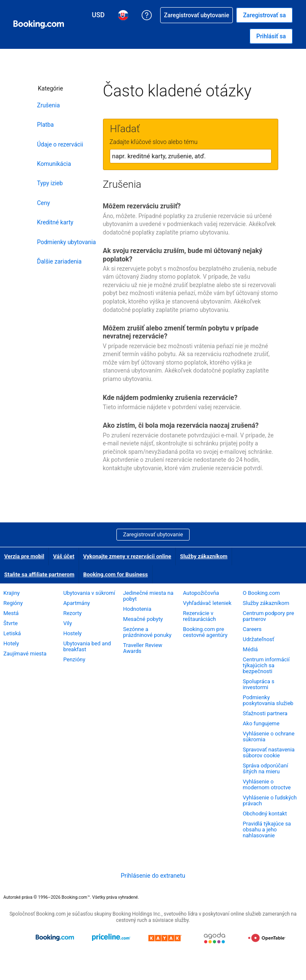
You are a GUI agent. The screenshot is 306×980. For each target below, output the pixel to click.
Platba (45, 125)
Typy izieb (50, 183)
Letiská (12, 633)
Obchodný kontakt (265, 814)
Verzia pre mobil (24, 556)
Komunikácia (54, 164)
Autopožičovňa (201, 593)
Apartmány (76, 603)
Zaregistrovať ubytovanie (153, 534)
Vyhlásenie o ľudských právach (270, 800)
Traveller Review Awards (143, 648)
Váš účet (64, 556)
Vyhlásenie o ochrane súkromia (269, 736)
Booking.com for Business (116, 574)
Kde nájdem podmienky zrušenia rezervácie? (170, 398)
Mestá (11, 613)
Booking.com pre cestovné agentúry (205, 632)
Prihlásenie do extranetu (153, 876)
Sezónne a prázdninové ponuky (147, 632)
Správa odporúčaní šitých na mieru (266, 768)
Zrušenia (48, 105)
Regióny (13, 603)
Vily (67, 623)
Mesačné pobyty (143, 619)
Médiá (251, 649)
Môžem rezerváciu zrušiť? (142, 206)
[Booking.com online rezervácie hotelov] (39, 24)
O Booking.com (261, 593)
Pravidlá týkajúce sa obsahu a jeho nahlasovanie (267, 830)
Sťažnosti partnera (265, 713)
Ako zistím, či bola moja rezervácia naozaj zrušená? (181, 425)
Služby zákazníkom (204, 556)
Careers (252, 629)
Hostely (72, 633)
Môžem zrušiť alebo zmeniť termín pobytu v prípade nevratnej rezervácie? (181, 332)
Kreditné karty (55, 222)
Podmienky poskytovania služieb (268, 700)
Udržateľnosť (259, 639)
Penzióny (74, 659)
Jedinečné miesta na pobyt (148, 596)
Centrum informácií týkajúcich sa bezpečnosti (266, 665)
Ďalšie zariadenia (59, 261)
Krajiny (12, 593)
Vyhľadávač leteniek (207, 603)
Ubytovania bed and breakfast (87, 646)
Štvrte (11, 623)
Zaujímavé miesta (25, 654)
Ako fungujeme (261, 723)
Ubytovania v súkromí (89, 593)
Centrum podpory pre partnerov (269, 616)
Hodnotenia (137, 609)
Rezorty (72, 613)
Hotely (11, 643)
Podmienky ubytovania (66, 242)
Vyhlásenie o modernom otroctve (267, 784)
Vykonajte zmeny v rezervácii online (127, 556)
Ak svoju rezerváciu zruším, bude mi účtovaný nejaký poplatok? (183, 255)
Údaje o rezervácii (60, 144)
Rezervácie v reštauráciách (199, 616)
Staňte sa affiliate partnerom (39, 574)
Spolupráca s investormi (259, 684)
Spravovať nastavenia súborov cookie (269, 752)
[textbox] (191, 156)
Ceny (44, 203)
